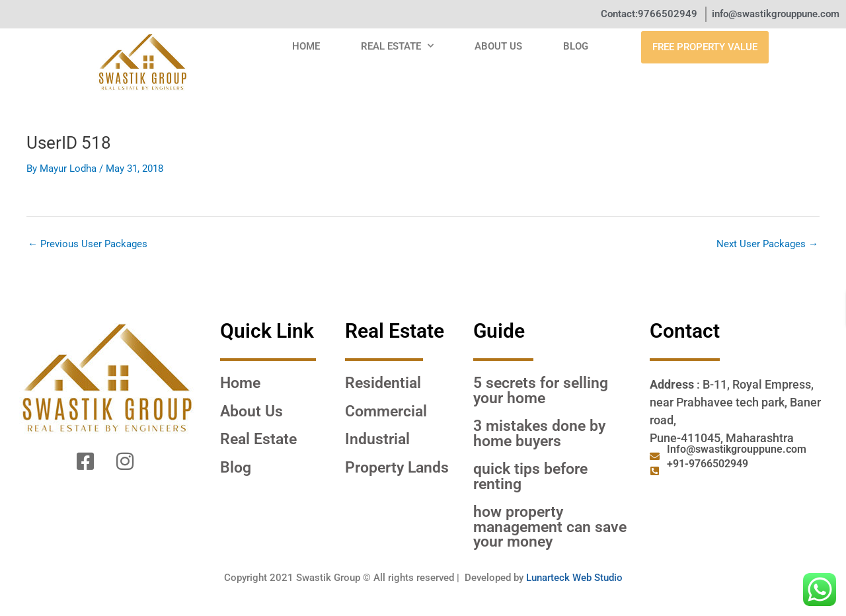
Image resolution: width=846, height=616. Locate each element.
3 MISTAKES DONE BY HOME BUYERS (539, 433)
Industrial (377, 439)
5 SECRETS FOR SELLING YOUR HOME (541, 390)
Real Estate (397, 46)
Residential (383, 383)
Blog (576, 46)
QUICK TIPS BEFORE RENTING (530, 476)
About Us (498, 46)
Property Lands (397, 467)
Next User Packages (767, 244)
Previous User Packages (88, 244)
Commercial (386, 411)
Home (306, 46)
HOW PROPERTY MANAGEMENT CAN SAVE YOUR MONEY (550, 526)
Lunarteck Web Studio (574, 578)
